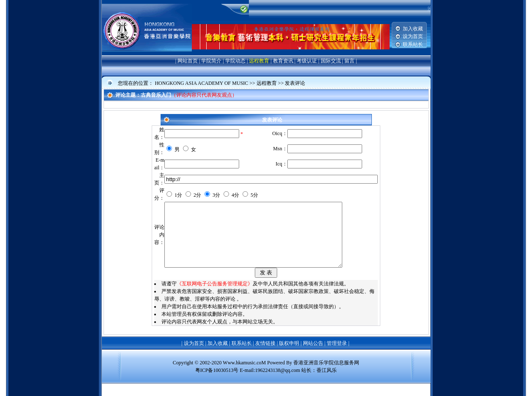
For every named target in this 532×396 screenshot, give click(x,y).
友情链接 (265, 356)
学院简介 (211, 61)
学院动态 (235, 61)
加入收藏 (413, 29)
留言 (349, 61)
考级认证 (307, 61)
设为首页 (413, 36)
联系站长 (413, 44)
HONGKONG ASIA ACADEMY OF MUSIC (201, 83)
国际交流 (331, 61)
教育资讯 (283, 61)
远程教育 (259, 61)
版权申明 (289, 356)
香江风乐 (327, 383)
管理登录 (337, 356)
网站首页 (188, 61)
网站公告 (313, 356)
